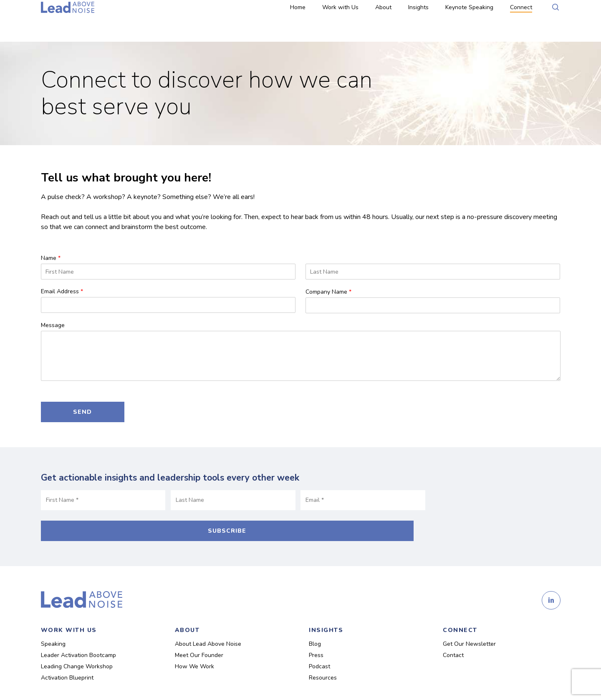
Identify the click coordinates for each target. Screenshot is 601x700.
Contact (453, 635)
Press (316, 635)
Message (53, 325)
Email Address (62, 292)
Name (51, 258)
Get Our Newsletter (469, 623)
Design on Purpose (271, 683)
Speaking (53, 623)
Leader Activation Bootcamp (78, 635)
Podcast (319, 646)
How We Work (194, 646)
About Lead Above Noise (208, 623)
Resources (323, 657)
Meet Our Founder (199, 635)
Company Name (328, 292)
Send (82, 412)
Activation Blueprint (67, 657)
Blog (315, 623)
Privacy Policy (199, 683)
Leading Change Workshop (77, 646)
